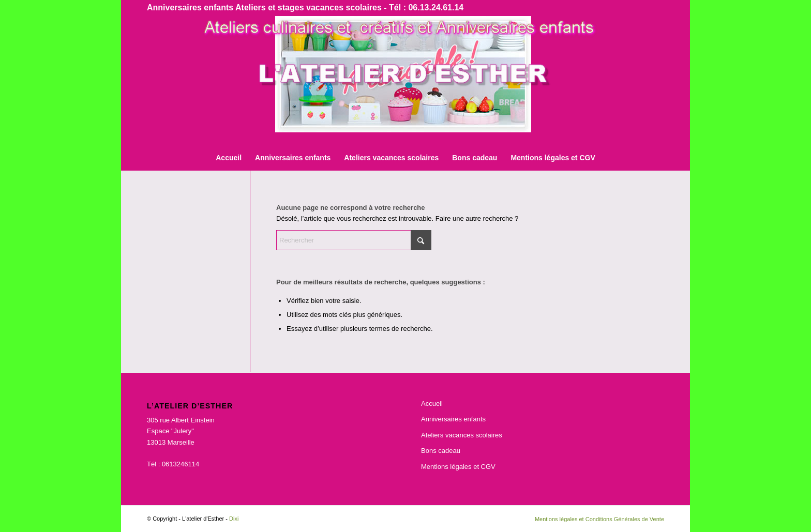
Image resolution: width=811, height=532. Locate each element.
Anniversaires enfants (453, 419)
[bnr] (405, 80)
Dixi (234, 519)
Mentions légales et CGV (458, 467)
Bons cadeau (441, 451)
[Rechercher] (354, 240)
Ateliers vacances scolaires (462, 435)
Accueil (432, 404)
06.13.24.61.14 (436, 7)
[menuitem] (229, 158)
